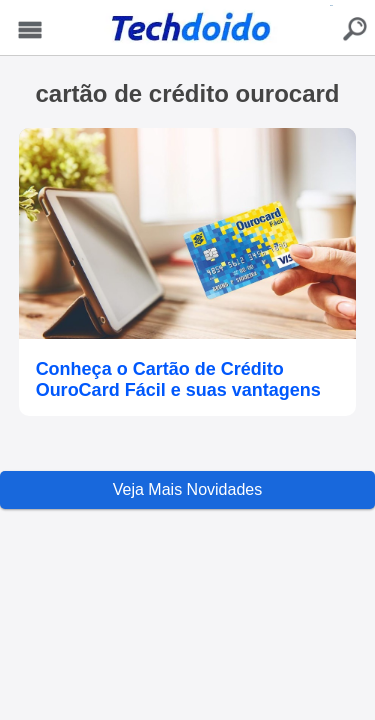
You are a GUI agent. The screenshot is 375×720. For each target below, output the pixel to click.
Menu (30, 30)
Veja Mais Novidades (187, 489)
